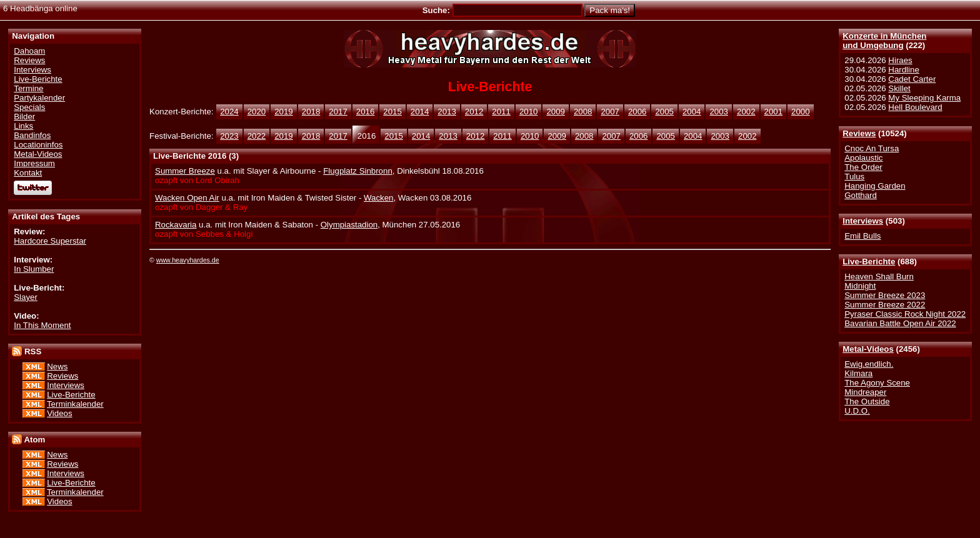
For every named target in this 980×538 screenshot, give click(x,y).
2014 (420, 112)
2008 (583, 112)
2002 (746, 112)
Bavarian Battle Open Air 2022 (900, 323)
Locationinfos (38, 145)
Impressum (34, 163)
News (57, 366)
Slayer (26, 297)
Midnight (860, 286)
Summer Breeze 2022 (885, 305)
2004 (692, 112)
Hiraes (900, 60)
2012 (474, 112)
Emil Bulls (862, 236)
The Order (863, 167)
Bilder (24, 117)
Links (23, 126)
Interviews (863, 221)
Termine (28, 88)
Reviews (859, 133)
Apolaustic (863, 158)
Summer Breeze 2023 (885, 295)
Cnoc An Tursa (872, 148)
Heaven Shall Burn (879, 276)
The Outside (867, 401)
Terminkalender (75, 404)
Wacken (378, 198)
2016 (366, 112)
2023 (229, 136)
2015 (392, 112)
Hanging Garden (875, 186)
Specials (29, 107)
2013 (447, 112)
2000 (801, 112)
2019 (284, 112)
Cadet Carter (912, 79)
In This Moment (42, 325)
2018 (311, 112)
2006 (637, 112)
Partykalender (39, 98)
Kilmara (858, 373)
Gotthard (861, 195)
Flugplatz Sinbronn (358, 171)
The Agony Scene (877, 383)
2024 (229, 112)
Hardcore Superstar (50, 241)
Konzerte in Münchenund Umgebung (884, 41)
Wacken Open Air (187, 198)
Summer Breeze (185, 171)
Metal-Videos (868, 349)
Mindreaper (865, 392)
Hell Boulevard (915, 107)
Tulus (854, 177)
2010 (529, 112)
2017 (338, 112)
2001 (774, 112)
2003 (719, 112)
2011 (501, 112)
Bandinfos (32, 135)
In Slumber (34, 269)
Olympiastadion (349, 225)
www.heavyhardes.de (188, 260)
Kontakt (28, 173)
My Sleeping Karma (924, 98)
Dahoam (29, 51)
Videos (59, 413)
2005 (664, 112)
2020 (257, 112)
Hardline (903, 70)
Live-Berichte (869, 262)
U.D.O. (857, 411)
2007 (610, 112)
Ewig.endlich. (869, 364)
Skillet (899, 88)
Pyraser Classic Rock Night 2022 (905, 314)
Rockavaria (176, 225)
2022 (257, 136)
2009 (556, 112)
